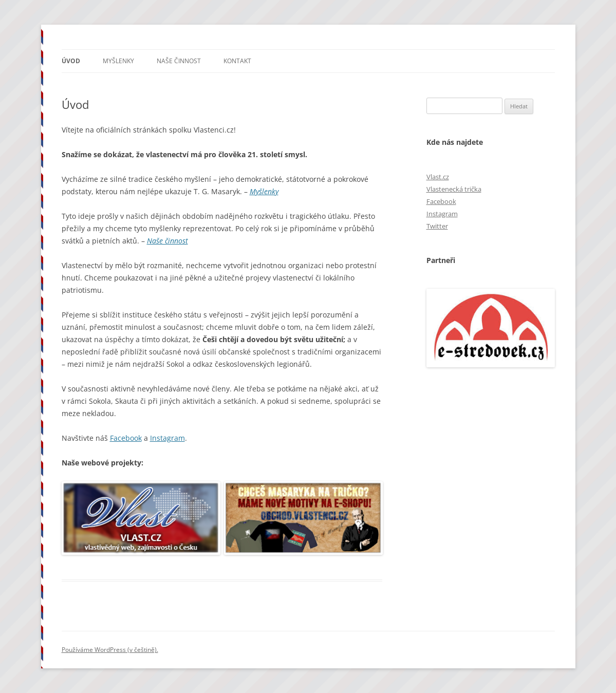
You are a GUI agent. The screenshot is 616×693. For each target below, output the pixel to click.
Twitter (437, 226)
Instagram (167, 438)
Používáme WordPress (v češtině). (110, 650)
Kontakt (237, 61)
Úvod (71, 61)
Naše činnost (179, 61)
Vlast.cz (438, 177)
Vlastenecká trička (454, 189)
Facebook (126, 438)
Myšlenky (118, 61)
